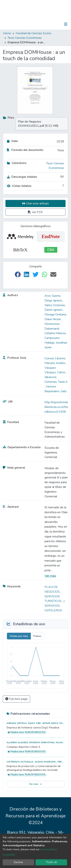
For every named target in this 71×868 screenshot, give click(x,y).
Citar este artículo (36, 203)
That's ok (51, 862)
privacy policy (48, 849)
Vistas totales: (19, 186)
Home (7, 33)
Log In (54, 24)
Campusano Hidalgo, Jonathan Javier (56, 343)
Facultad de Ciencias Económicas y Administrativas (34, 33)
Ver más (50, 576)
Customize (9, 855)
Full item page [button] (16, 699)
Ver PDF (35, 212)
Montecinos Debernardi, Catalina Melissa (56, 329)
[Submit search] (46, 24)
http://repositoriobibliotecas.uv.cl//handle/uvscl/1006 (56, 407)
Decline (18, 862)
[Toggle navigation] (66, 24)
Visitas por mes (19, 636)
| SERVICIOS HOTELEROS (55, 606)
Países (37, 636)
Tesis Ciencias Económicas (25, 38)
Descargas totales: (22, 177)
